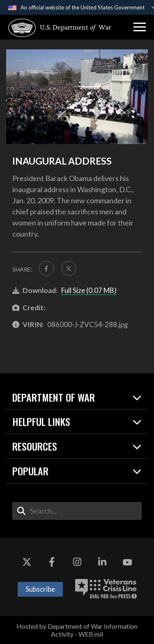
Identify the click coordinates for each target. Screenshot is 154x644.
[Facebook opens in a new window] (52, 563)
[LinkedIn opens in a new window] (102, 563)
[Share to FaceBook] (46, 268)
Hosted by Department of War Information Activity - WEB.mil (77, 630)
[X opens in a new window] (27, 563)
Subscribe (40, 589)
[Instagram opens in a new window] (77, 563)
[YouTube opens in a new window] (127, 563)
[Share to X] (69, 268)
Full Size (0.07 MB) (89, 290)
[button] (140, 27)
